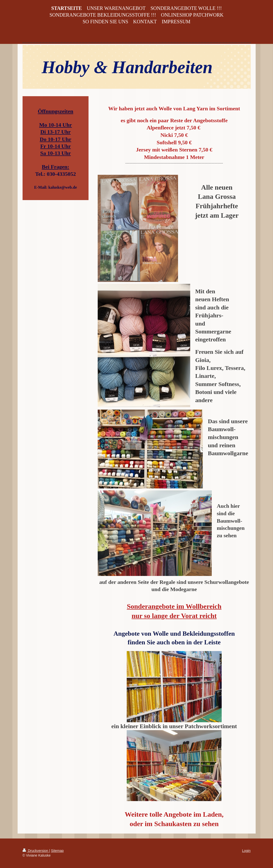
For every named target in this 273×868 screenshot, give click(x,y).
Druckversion (36, 851)
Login (246, 851)
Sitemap (57, 851)
